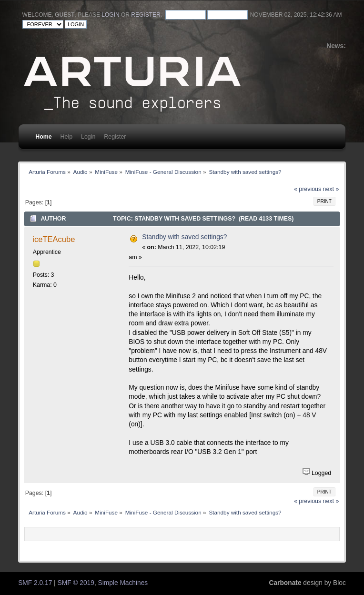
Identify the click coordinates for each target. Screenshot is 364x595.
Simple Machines (123, 583)
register (146, 15)
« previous (308, 189)
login (110, 15)
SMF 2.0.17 (35, 583)
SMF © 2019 (76, 583)
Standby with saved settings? (184, 237)
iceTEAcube (54, 239)
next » (331, 189)
